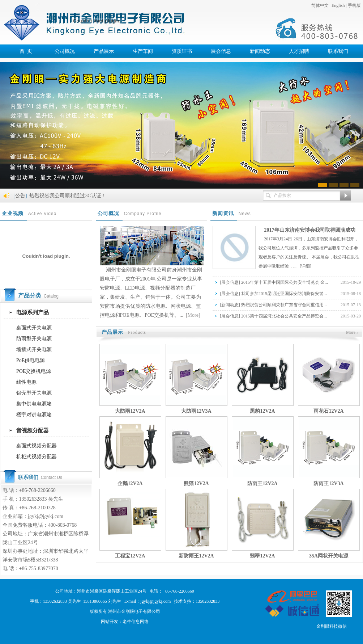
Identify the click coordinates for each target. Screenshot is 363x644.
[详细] (306, 266)
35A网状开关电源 (329, 556)
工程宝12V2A (130, 556)
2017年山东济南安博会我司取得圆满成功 (310, 230)
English (338, 5)
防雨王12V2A (262, 483)
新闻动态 (230, 305)
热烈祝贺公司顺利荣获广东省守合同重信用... (284, 305)
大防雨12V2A (130, 411)
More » (352, 332)
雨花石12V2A (328, 411)
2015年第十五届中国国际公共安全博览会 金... (285, 282)
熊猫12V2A (196, 483)
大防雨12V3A (196, 411)
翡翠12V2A (262, 556)
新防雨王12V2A (196, 556)
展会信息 (230, 282)
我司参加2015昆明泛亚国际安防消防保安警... (284, 294)
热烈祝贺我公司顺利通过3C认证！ (68, 196)
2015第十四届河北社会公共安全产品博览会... (284, 316)
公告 (20, 196)
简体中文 (320, 5)
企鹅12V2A (130, 483)
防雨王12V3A (328, 483)
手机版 (354, 5)
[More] (192, 315)
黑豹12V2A (262, 411)
